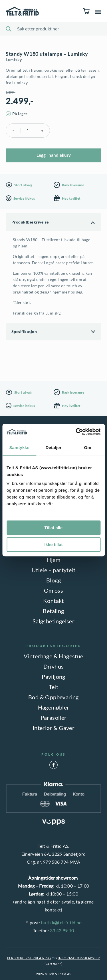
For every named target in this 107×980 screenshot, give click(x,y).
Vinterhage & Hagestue (53, 656)
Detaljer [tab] (54, 447)
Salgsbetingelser (53, 621)
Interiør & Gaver (53, 728)
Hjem (54, 560)
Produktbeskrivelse (30, 222)
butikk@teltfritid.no (61, 922)
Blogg (53, 580)
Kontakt (53, 601)
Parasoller (54, 718)
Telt (54, 687)
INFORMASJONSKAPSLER (79, 958)
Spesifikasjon (24, 331)
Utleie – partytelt (53, 570)
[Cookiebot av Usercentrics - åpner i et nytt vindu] (76, 432)
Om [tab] (88, 447)
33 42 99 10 (62, 930)
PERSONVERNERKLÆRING (29, 958)
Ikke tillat (53, 544)
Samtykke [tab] (19, 447)
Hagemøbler (54, 707)
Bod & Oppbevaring (53, 697)
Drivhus (54, 666)
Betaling (53, 611)
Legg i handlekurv (54, 155)
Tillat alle (54, 528)
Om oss (53, 590)
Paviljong (53, 677)
